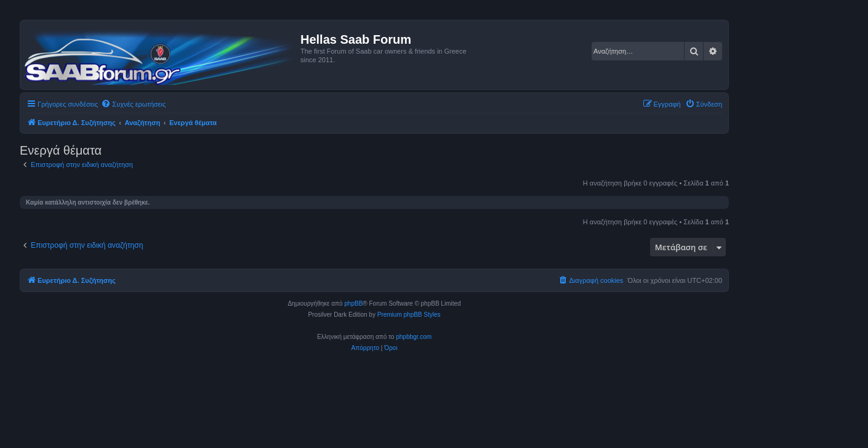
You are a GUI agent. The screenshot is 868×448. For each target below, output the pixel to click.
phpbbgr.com (414, 337)
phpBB (353, 303)
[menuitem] (133, 104)
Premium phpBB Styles (409, 315)
